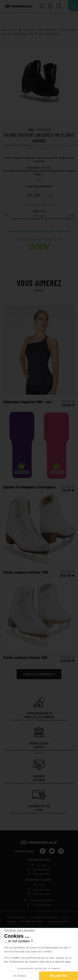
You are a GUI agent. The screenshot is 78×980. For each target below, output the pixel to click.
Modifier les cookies (32, 921)
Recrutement (42, 874)
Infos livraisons (42, 894)
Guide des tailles (42, 905)
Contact (11, 921)
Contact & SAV (42, 890)
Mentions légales (16, 917)
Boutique (28, 30)
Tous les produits (39, 674)
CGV (65, 917)
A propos (42, 865)
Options (39, 211)
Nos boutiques (42, 869)
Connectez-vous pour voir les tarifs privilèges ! (39, 147)
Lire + (39, 179)
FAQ (42, 885)
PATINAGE (48, 30)
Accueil (9, 30)
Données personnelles (44, 917)
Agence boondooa (59, 921)
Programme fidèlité (42, 900)
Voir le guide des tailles (39, 204)
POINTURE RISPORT (39, 186)
